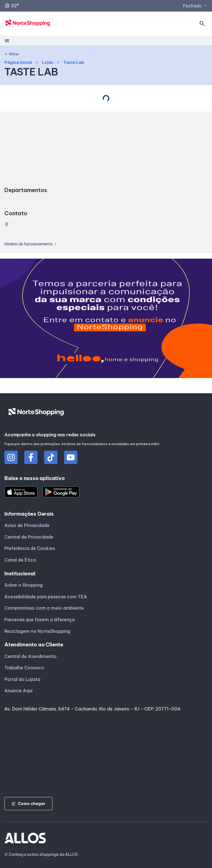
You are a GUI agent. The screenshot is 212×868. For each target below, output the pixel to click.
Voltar (12, 54)
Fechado (195, 6)
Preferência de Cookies (30, 548)
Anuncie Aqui (18, 691)
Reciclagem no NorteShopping (37, 631)
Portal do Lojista (22, 679)
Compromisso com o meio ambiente (44, 608)
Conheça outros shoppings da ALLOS (41, 855)
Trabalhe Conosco (24, 668)
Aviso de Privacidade (27, 525)
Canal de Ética (20, 560)
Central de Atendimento (31, 656)
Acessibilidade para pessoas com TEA (46, 597)
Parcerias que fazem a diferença (39, 620)
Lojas (48, 63)
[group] (106, 319)
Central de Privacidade (29, 537)
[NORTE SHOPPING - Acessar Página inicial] (28, 24)
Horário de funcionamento (31, 244)
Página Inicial (18, 63)
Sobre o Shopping (23, 585)
